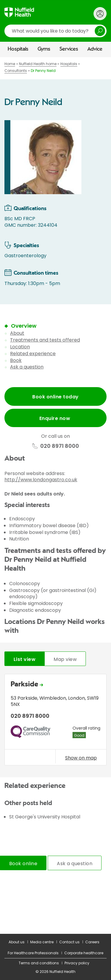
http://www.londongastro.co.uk (41, 480)
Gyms (44, 49)
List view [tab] (25, 659)
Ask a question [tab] (75, 864)
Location (20, 347)
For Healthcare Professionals (33, 953)
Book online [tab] (23, 864)
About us (17, 942)
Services (69, 49)
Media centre (42, 942)
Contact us (69, 942)
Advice (95, 49)
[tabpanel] (55, 721)
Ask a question (27, 367)
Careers (92, 942)
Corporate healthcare (84, 953)
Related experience (33, 354)
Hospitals (18, 49)
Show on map (81, 758)
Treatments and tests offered (45, 340)
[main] (55, 495)
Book (16, 360)
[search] (55, 31)
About (17, 333)
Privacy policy (77, 963)
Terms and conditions (39, 963)
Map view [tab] (65, 659)
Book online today (55, 397)
